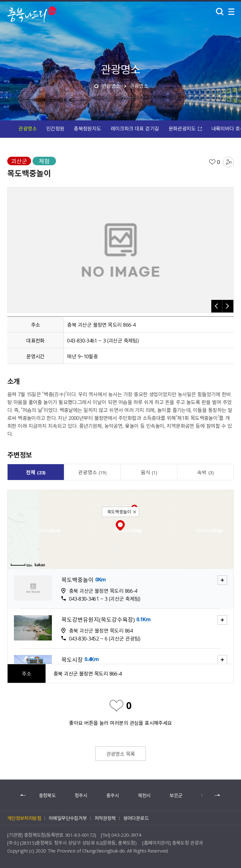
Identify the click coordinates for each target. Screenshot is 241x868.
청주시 (81, 795)
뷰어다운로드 (136, 818)
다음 (218, 795)
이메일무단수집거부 (68, 818)
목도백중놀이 (77, 580)
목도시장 (72, 660)
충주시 (113, 795)
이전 (23, 795)
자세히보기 (218, 576)
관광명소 (111, 86)
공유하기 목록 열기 (228, 162)
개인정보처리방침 (24, 818)
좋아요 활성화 (212, 162)
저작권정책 (105, 818)
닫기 (135, 512)
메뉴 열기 (232, 12)
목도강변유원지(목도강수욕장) (98, 620)
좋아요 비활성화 (116, 705)
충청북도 (47, 795)
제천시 (144, 795)
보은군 (176, 795)
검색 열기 (220, 12)
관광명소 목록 (121, 754)
